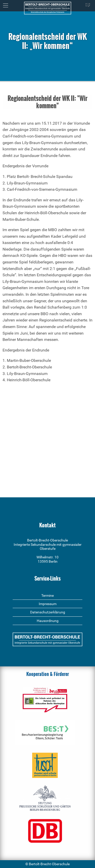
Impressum (48, 604)
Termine (48, 595)
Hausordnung (48, 621)
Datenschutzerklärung (48, 612)
